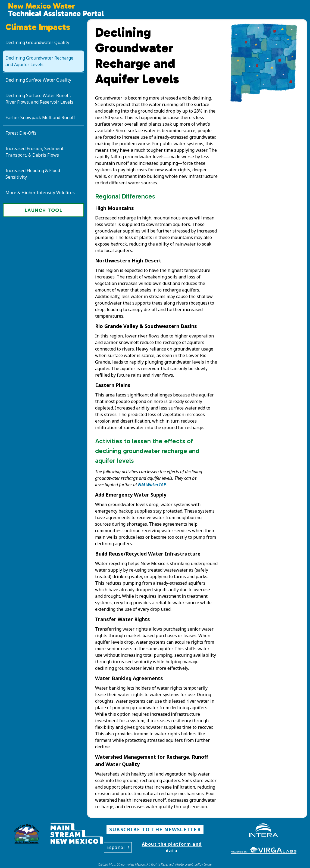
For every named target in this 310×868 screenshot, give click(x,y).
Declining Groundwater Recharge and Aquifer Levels (39, 61)
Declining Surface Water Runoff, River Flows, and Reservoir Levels (39, 99)
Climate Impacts (38, 27)
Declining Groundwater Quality (37, 42)
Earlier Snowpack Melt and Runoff (40, 117)
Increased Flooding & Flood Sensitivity (33, 174)
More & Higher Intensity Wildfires (40, 193)
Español (118, 847)
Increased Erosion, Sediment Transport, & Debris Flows (35, 152)
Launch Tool (43, 210)
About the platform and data (172, 847)
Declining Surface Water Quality (38, 80)
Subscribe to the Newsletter (155, 829)
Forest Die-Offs (21, 133)
